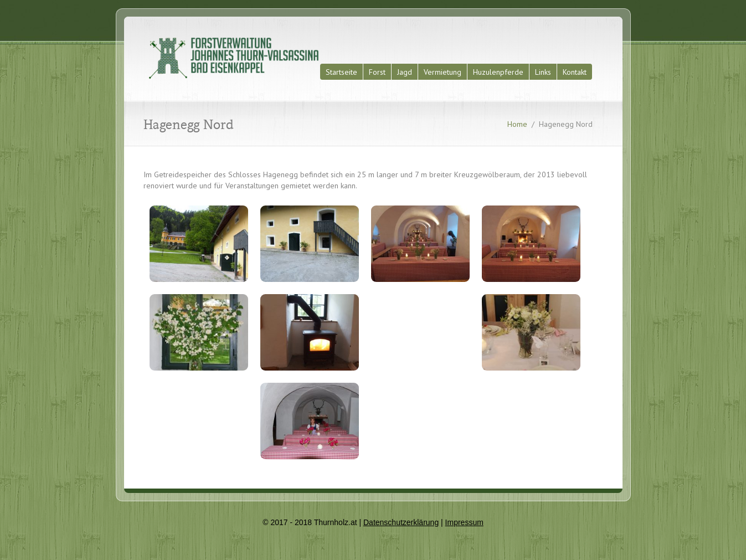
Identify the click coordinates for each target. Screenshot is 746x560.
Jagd (405, 72)
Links (543, 72)
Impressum (464, 522)
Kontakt (575, 72)
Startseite (341, 72)
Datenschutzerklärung (401, 522)
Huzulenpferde (498, 72)
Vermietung (443, 72)
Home (517, 124)
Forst (377, 72)
